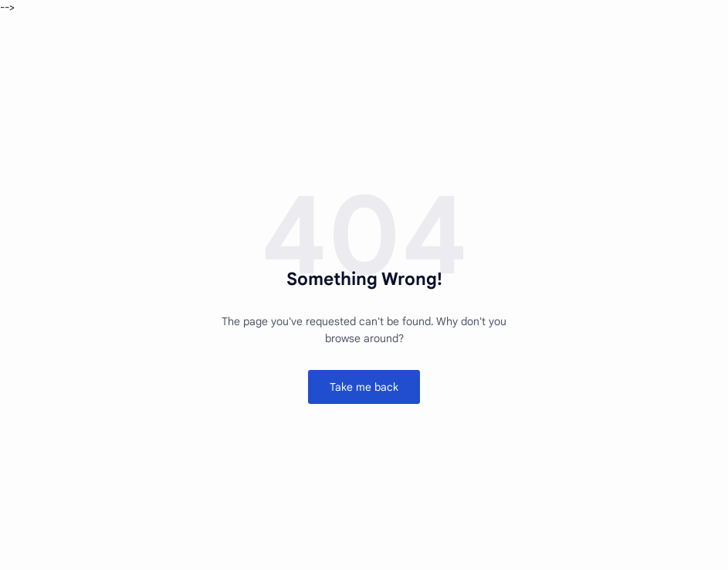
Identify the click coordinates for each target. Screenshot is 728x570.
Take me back (364, 387)
